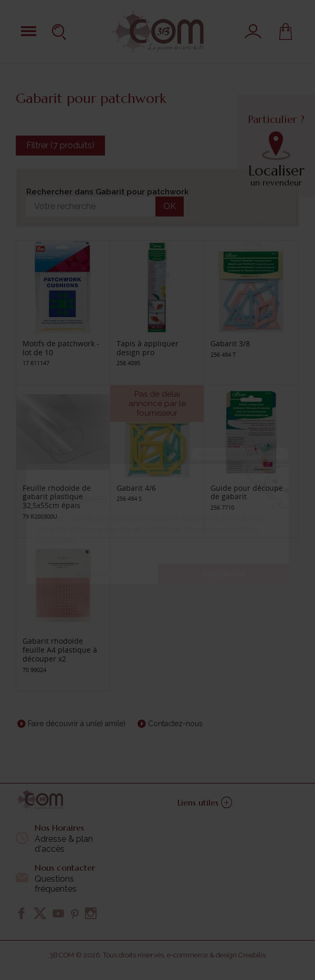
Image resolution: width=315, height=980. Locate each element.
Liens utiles (205, 802)
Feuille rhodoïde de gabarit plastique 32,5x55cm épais (57, 497)
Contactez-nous (175, 724)
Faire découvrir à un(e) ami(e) (77, 724)
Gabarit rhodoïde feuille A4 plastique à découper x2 (60, 650)
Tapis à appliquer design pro (148, 348)
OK (170, 206)
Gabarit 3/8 (230, 343)
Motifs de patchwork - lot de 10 (61, 348)
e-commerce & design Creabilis (216, 955)
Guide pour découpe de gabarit (247, 492)
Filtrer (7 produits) (60, 145)
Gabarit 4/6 (136, 488)
